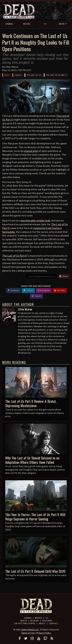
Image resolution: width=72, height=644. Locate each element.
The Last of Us (34, 75)
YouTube (60, 290)
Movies (38, 618)
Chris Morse (12, 67)
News (7, 75)
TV (47, 618)
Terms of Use (28, 633)
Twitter (28, 290)
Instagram (44, 290)
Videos (24, 621)
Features (47, 621)
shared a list (31, 151)
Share (64, 276)
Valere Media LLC (30, 629)
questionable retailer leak (35, 220)
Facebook (13, 290)
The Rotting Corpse (25, 624)
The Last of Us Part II (56, 75)
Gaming (18, 75)
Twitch (36, 296)
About (42, 624)
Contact (54, 624)
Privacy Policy (44, 633)
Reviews (35, 621)
